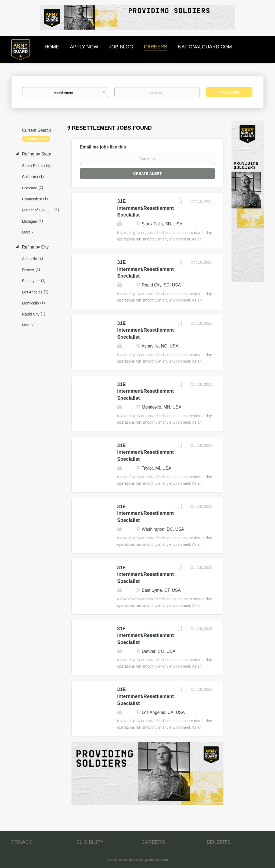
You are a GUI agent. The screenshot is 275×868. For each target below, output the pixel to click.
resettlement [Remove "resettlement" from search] (35, 139)
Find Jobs (229, 92)
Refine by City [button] (35, 247)
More (26, 232)
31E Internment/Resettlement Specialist (145, 208)
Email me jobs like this (103, 147)
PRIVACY (22, 842)
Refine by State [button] (36, 154)
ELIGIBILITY (90, 842)
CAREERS (153, 842)
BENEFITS (219, 842)
